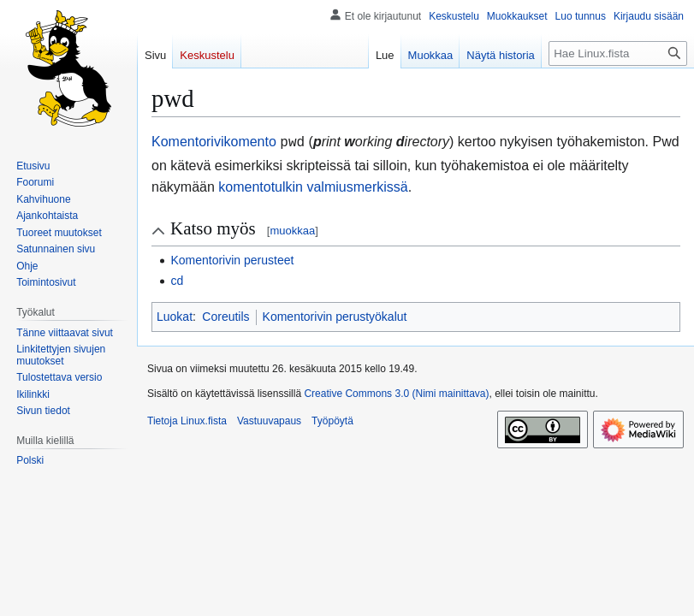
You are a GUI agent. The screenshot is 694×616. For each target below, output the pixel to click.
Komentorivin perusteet (232, 258)
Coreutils (225, 315)
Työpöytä (332, 419)
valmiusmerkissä (357, 185)
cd (177, 279)
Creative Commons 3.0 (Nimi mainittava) (396, 392)
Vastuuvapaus (269, 419)
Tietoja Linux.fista (187, 419)
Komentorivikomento (214, 142)
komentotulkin (261, 185)
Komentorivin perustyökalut (335, 315)
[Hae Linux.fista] (618, 53)
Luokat (175, 315)
